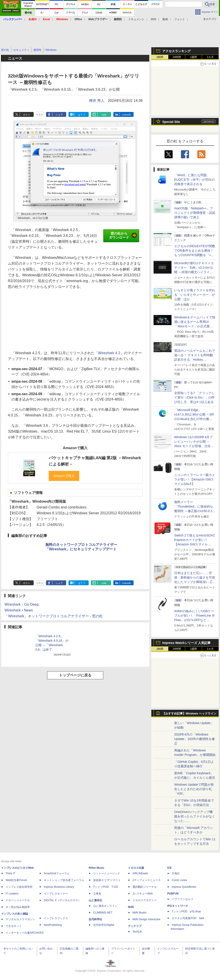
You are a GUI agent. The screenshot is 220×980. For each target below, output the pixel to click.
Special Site (171, 122)
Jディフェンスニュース (147, 880)
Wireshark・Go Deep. (22, 604)
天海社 (176, 873)
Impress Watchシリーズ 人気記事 (186, 643)
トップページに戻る (75, 675)
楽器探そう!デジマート (107, 880)
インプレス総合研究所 (19, 887)
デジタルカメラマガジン (20, 919)
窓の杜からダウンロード (123, 236)
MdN (131, 907)
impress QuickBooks (184, 887)
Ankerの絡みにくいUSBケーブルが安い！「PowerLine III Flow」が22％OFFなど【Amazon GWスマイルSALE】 (194, 620)
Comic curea (179, 880)
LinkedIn (127, 115)
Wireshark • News (19, 610)
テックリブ (135, 926)
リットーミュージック (107, 873)
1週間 (194, 57)
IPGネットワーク (178, 906)
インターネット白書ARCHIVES (25, 933)
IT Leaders (12, 894)
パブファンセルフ (183, 899)
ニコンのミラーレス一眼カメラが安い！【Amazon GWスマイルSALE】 (195, 479)
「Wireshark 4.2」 (109, 353)
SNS (153, 19)
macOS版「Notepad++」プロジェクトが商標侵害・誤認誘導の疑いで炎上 (195, 213)
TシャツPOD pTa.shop (186, 911)
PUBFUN (173, 894)
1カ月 (210, 57)
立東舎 (97, 894)
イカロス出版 (136, 868)
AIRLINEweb (140, 873)
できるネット (14, 926)
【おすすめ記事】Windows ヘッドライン (189, 714)
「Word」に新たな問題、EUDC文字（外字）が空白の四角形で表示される (194, 180)
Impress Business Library (59, 887)
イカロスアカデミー (145, 900)
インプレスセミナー (56, 894)
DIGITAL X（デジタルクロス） (62, 900)
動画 (165, 19)
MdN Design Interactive (146, 919)
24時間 (177, 57)
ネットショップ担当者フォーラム (64, 880)
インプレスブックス (56, 918)
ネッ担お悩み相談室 (18, 907)
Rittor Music (96, 868)
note (104, 115)
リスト (40, 115)
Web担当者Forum (16, 880)
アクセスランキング (176, 51)
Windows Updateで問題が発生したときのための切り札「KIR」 (194, 789)
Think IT (10, 873)
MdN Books (139, 913)
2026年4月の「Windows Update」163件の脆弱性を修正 (195, 739)
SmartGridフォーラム (57, 873)
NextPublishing (53, 925)
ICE (169, 868)
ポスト (27, 115)
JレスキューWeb (143, 894)
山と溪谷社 (95, 900)
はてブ (82, 115)
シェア (59, 115)
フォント (180, 19)
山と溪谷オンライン (105, 906)
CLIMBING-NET (103, 913)
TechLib (137, 932)
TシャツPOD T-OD (106, 887)
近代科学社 (95, 919)
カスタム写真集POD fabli (188, 918)
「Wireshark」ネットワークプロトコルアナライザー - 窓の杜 (54, 616)
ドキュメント (136, 19)
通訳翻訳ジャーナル (145, 887)
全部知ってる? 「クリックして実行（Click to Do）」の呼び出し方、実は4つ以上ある (194, 397)
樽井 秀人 (97, 101)
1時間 (160, 57)
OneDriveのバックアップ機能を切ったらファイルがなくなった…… (195, 816)
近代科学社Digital (104, 925)
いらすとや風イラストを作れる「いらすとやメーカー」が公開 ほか (195, 295)
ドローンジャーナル (18, 900)
